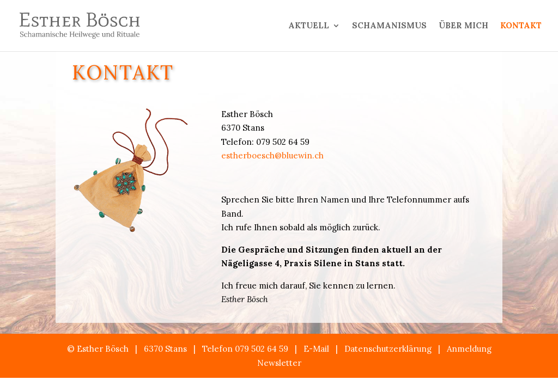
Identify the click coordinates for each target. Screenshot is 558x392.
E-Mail (316, 349)
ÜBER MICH (463, 26)
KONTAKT (521, 26)
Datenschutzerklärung (388, 349)
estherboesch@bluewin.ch (272, 155)
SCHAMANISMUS (389, 26)
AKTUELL (309, 26)
